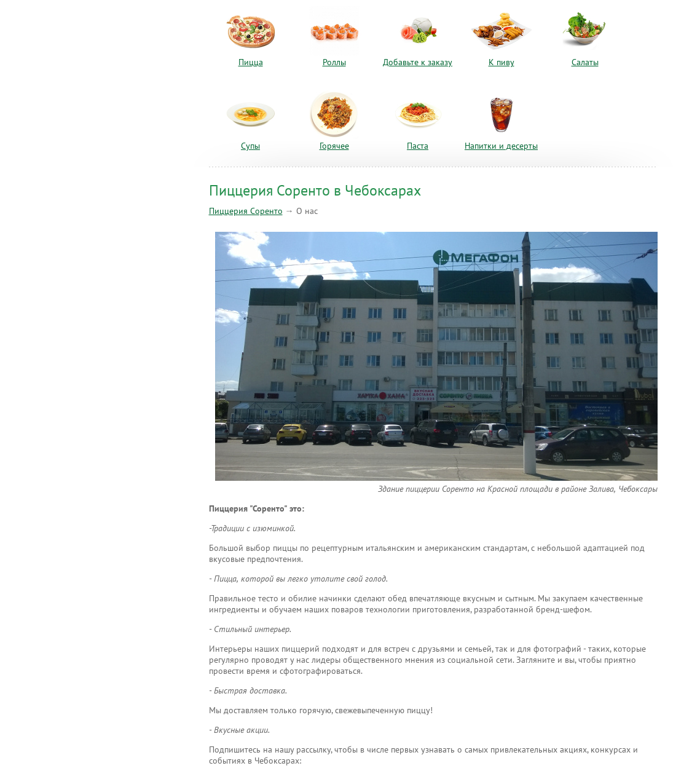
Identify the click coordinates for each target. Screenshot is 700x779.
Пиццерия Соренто (246, 211)
